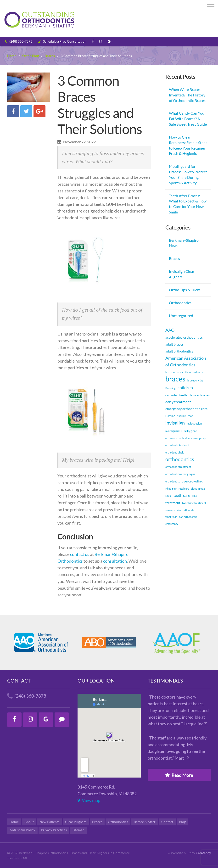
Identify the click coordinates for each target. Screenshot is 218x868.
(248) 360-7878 (19, 41)
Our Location (96, 680)
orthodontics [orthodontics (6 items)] (180, 459)
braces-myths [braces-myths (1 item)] (195, 380)
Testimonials (165, 680)
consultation (115, 561)
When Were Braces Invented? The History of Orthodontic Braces (187, 95)
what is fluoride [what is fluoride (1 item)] (185, 510)
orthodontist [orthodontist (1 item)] (173, 481)
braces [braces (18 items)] (175, 379)
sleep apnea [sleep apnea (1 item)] (198, 489)
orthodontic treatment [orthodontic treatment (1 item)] (178, 467)
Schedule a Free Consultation (62, 41)
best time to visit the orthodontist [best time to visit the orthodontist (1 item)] (184, 372)
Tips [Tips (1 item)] (194, 496)
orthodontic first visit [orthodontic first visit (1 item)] (177, 445)
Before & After (145, 822)
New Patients (49, 822)
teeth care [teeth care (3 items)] (182, 495)
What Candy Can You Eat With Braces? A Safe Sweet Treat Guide (188, 119)
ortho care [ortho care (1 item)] (171, 438)
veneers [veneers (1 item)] (170, 510)
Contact (19, 680)
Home (14, 822)
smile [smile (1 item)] (168, 496)
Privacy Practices (54, 830)
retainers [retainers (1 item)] (184, 489)
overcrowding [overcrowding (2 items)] (192, 481)
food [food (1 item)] (190, 416)
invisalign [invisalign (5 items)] (175, 423)
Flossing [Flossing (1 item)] (170, 416)
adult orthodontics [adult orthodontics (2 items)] (179, 351)
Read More (179, 775)
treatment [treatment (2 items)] (173, 503)
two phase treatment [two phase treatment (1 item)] (194, 503)
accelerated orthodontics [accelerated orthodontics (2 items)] (184, 337)
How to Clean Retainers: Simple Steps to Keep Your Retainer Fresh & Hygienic (188, 145)
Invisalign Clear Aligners (182, 274)
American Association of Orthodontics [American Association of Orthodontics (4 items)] (186, 361)
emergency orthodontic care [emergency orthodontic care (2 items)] (186, 409)
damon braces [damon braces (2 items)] (199, 395)
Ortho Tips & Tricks (185, 290)
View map (89, 800)
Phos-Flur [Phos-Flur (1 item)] (171, 489)
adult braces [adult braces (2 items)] (174, 344)
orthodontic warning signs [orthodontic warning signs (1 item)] (180, 474)
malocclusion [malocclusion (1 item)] (194, 423)
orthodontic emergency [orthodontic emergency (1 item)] (192, 438)
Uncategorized (181, 316)
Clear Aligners (76, 822)
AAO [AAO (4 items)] (170, 330)
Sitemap (78, 830)
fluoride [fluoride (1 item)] (181, 416)
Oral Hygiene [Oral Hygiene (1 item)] (189, 431)
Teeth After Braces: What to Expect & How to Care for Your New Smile (188, 204)
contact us (80, 554)
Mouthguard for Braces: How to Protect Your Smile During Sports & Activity (188, 174)
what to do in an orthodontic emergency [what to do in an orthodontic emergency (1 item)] (181, 520)
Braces (174, 258)
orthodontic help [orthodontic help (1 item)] (175, 452)
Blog (182, 822)
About (29, 822)
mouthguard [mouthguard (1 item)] (172, 431)
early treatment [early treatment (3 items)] (178, 402)
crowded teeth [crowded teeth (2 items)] (176, 395)
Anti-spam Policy (22, 830)
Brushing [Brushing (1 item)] (170, 388)
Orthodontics (180, 303)
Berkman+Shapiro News (184, 243)
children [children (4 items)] (185, 387)
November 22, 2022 (77, 142)
